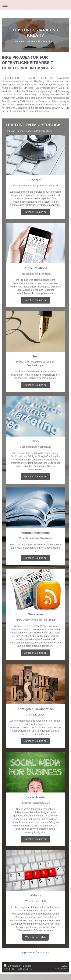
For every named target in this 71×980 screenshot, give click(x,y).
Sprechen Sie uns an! (35, 212)
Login (64, 965)
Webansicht (61, 969)
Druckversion (13, 966)
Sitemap (27, 966)
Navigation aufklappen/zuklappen (35, 5)
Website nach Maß (35, 937)
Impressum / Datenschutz (35, 952)
